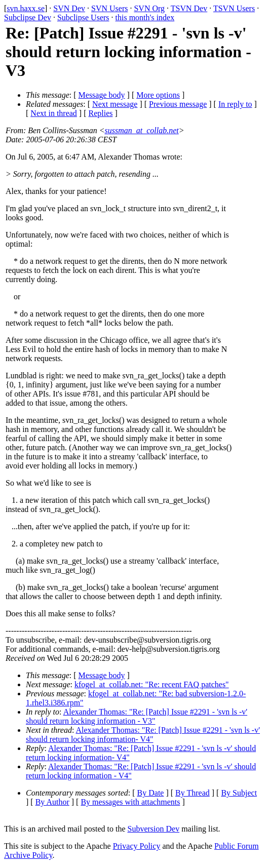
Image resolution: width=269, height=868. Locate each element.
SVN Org (149, 8)
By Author (52, 802)
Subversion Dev (154, 829)
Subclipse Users (83, 17)
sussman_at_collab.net (142, 130)
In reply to (235, 104)
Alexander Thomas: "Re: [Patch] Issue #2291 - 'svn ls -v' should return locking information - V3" (137, 716)
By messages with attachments (130, 802)
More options (158, 95)
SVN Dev (69, 8)
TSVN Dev (189, 8)
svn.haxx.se (26, 8)
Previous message (178, 104)
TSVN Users (234, 8)
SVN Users (109, 8)
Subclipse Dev (28, 17)
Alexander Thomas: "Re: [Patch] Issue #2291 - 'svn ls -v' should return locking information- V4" (143, 735)
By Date (151, 793)
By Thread (193, 793)
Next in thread (54, 113)
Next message (115, 104)
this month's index (145, 17)
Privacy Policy (137, 846)
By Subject (239, 793)
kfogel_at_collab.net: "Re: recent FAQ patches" (152, 684)
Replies (101, 113)
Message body (102, 95)
